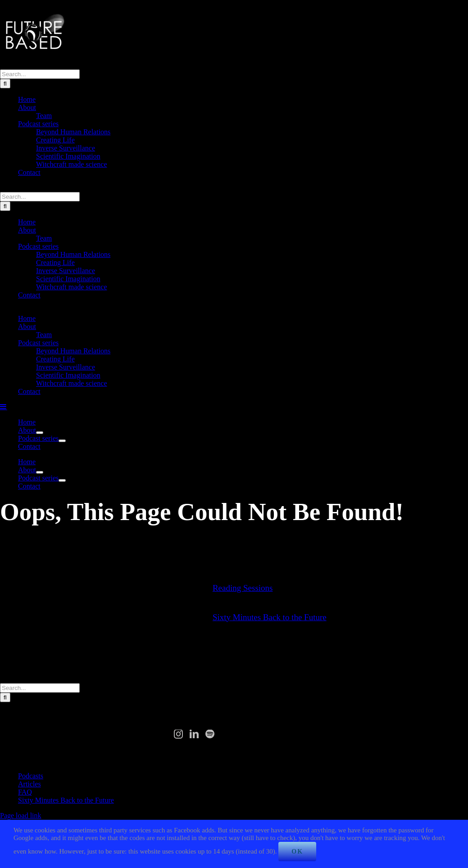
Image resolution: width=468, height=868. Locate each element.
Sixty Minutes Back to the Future (270, 617)
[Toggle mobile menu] (4, 407)
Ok (297, 852)
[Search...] (40, 74)
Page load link (21, 815)
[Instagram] (178, 734)
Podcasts (31, 776)
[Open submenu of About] (40, 433)
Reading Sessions (243, 588)
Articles (30, 784)
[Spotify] (210, 734)
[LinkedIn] (194, 734)
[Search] (5, 84)
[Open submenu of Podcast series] (62, 441)
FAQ (25, 792)
